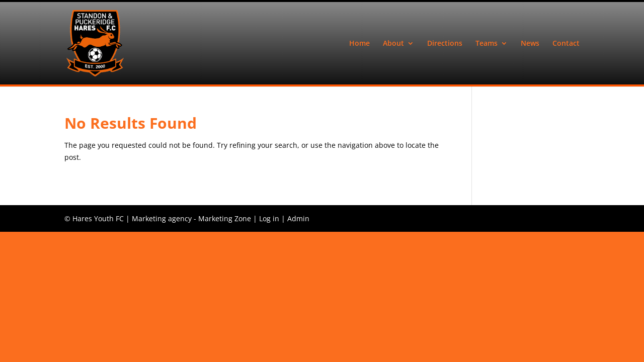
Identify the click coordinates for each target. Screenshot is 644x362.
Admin (298, 218)
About (393, 44)
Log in (269, 218)
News (530, 44)
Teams (487, 44)
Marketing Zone (225, 218)
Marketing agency (162, 218)
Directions (445, 44)
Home (359, 44)
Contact (566, 44)
